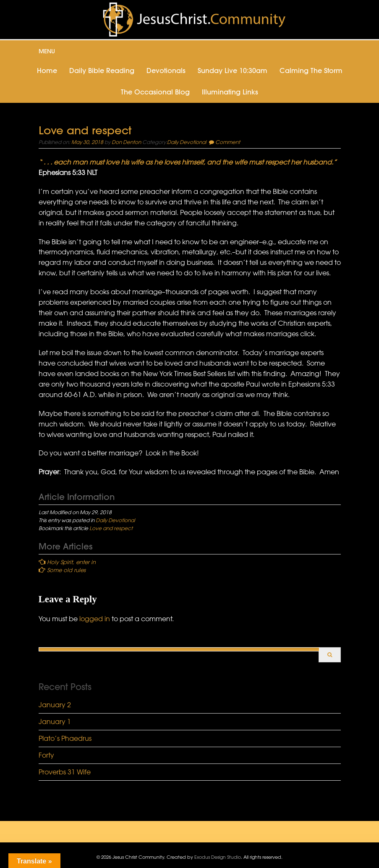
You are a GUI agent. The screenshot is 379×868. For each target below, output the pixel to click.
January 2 (55, 705)
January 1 (55, 722)
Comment (228, 142)
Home (47, 71)
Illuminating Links (230, 92)
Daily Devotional (187, 142)
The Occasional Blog (155, 92)
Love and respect (111, 528)
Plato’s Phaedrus (65, 738)
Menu (47, 51)
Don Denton (126, 142)
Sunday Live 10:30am (233, 71)
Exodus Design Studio (218, 857)
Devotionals (166, 71)
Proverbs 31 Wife (65, 772)
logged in (95, 619)
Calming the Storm (311, 71)
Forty (46, 755)
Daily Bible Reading (102, 71)
